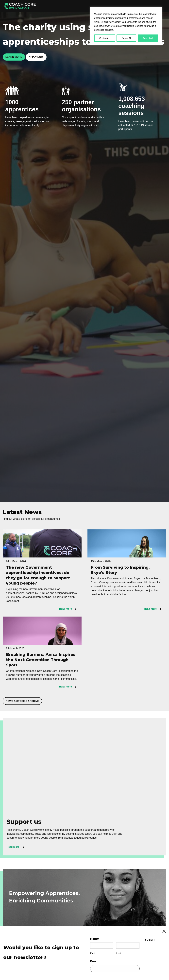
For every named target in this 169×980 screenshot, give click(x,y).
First (93, 953)
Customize (105, 38)
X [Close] (167, 929)
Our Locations (121, 6)
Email (94, 961)
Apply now (41, 57)
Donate (158, 6)
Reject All (126, 38)
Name (94, 939)
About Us (103, 6)
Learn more (16, 57)
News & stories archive (25, 702)
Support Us (141, 6)
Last (119, 953)
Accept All (148, 38)
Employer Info (85, 6)
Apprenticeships (62, 6)
